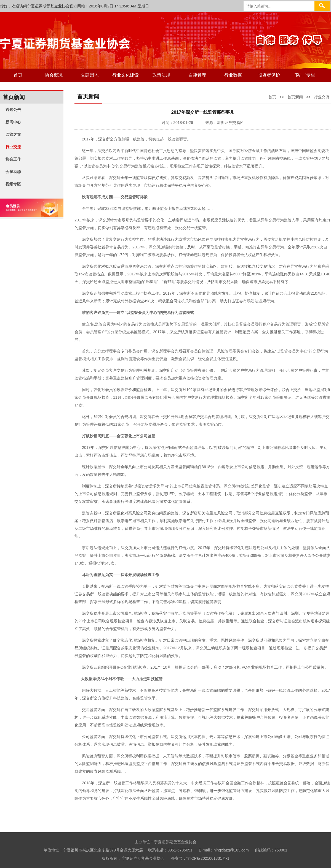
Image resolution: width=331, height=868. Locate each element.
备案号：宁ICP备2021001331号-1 (200, 858)
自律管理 (197, 75)
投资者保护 (269, 75)
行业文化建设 (126, 75)
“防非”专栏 (305, 75)
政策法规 (161, 75)
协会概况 (54, 75)
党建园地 (90, 75)
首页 (18, 75)
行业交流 (322, 97)
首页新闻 (295, 97)
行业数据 (233, 75)
